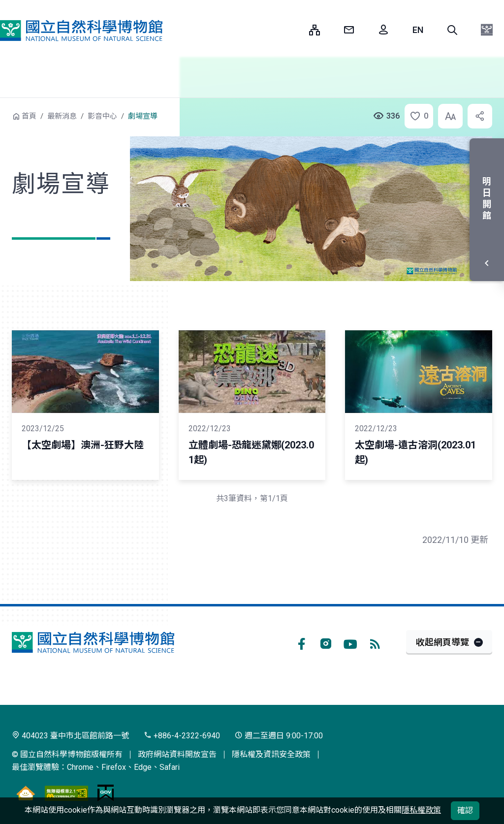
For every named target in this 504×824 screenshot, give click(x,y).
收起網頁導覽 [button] (442, 642)
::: (294, 30)
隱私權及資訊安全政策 (271, 754)
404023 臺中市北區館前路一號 (70, 736)
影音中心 (102, 116)
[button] (452, 30)
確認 (465, 810)
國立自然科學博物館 (81, 31)
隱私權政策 (421, 810)
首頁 (29, 116)
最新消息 (62, 116)
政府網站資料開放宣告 (177, 754)
